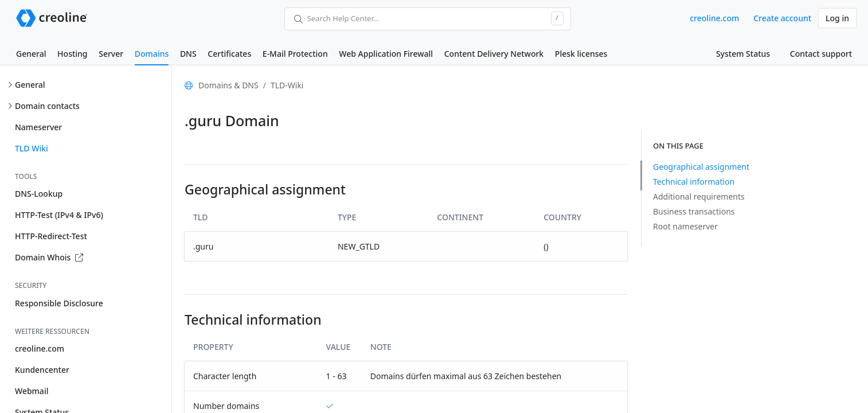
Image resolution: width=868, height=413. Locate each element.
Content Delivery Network (494, 54)
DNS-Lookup (39, 194)
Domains (152, 54)
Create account (782, 18)
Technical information (694, 182)
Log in (837, 18)
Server (111, 54)
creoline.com (714, 18)
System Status (743, 54)
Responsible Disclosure (59, 303)
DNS (188, 54)
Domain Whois (49, 257)
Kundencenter (42, 370)
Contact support (821, 54)
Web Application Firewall (386, 54)
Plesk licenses (581, 54)
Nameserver (38, 127)
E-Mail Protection (295, 54)
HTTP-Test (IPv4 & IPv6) (59, 215)
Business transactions (694, 211)
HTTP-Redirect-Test (51, 236)
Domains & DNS (228, 85)
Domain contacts (47, 106)
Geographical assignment (701, 167)
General (31, 54)
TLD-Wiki (287, 85)
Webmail (32, 391)
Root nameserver (685, 226)
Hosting (72, 54)
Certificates (229, 54)
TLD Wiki (32, 148)
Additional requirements (699, 196)
